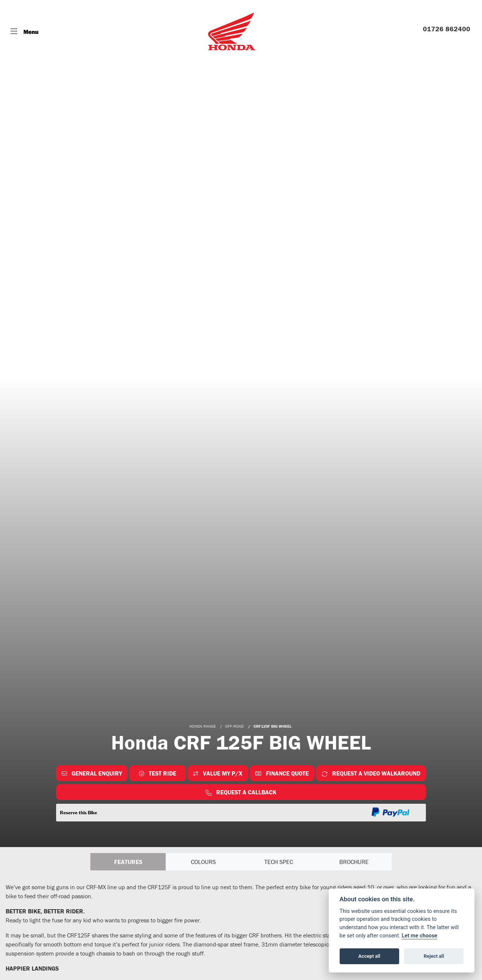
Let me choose (420, 936)
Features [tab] (128, 862)
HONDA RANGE (203, 726)
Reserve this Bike (79, 813)
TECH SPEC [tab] (279, 862)
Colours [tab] (203, 862)
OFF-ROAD (234, 726)
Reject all (434, 956)
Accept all (369, 956)
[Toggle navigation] (24, 32)
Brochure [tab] (354, 862)
